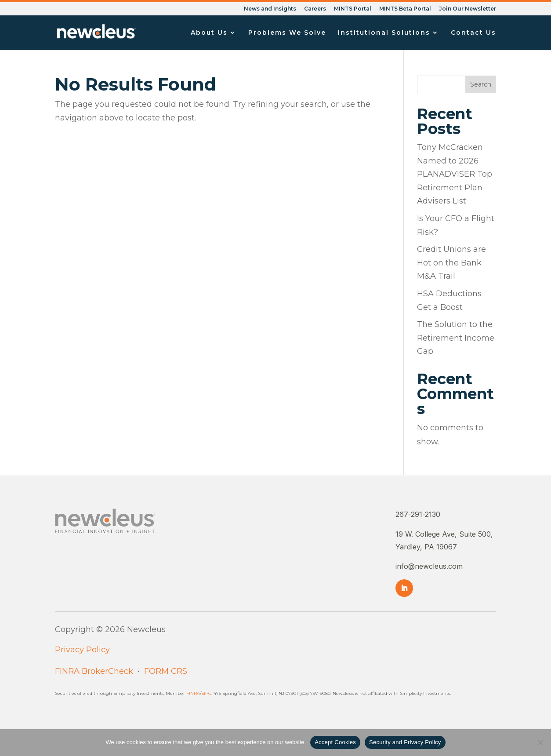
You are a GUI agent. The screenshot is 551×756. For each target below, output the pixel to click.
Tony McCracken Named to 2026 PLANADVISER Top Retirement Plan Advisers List (455, 174)
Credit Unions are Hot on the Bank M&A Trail (451, 263)
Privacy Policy (82, 650)
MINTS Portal (353, 9)
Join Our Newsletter (468, 9)
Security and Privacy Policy (405, 742)
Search (481, 84)
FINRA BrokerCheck (94, 671)
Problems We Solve (287, 33)
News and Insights (270, 9)
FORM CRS (166, 671)
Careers (315, 9)
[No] (540, 742)
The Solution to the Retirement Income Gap (456, 338)
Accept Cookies (335, 742)
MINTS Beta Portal (405, 9)
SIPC (206, 693)
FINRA (193, 693)
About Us (209, 33)
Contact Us (473, 33)
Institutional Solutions (384, 33)
